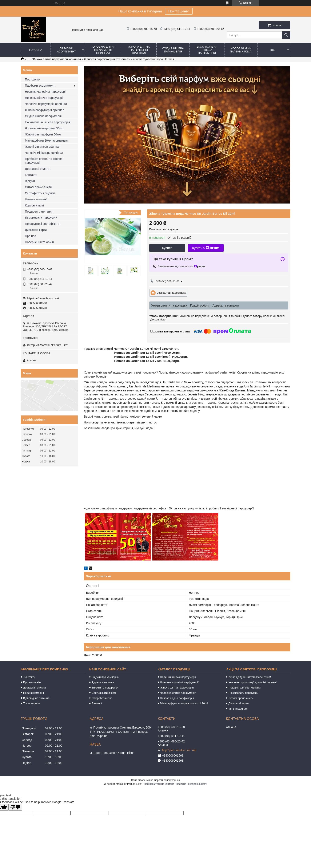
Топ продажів (31, 703)
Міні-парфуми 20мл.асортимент (47, 141)
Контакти (31, 175)
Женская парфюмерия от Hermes (107, 59)
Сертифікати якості (104, 693)
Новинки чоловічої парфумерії (46, 92)
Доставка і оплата (37, 169)
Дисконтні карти (36, 230)
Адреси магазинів (103, 682)
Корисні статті (35, 205)
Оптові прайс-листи (38, 187)
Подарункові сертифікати (42, 224)
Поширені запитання (39, 212)
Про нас (31, 236)
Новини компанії (36, 199)
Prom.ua (175, 780)
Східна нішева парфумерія (173, 50)
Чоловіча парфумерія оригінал (46, 104)
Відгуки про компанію (105, 677)
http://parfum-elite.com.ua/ (43, 298)
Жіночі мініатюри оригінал (43, 147)
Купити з (206, 248)
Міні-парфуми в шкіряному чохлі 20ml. (184, 703)
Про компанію (32, 682)
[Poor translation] (15, 807)
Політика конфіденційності (192, 784)
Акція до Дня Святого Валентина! (250, 677)
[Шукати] (286, 35)
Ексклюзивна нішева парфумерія (207, 50)
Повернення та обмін (39, 242)
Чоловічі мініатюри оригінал (44, 153)
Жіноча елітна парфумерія (177, 688)
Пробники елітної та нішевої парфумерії (44, 161)
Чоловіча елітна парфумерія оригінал (103, 50)
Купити (167, 248)
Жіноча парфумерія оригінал (45, 110)
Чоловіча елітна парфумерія (178, 693)
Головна (36, 50)
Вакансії (97, 703)
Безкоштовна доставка (172, 293)
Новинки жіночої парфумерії (44, 98)
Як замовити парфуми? (41, 218)
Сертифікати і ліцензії (40, 193)
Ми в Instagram (238, 709)
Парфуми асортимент (67, 50)
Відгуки (30, 181)
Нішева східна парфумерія (177, 698)
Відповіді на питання (36, 698)
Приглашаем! (179, 11)
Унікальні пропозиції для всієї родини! (252, 682)
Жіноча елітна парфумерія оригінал (139, 50)
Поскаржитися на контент (159, 784)
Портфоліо (32, 79)
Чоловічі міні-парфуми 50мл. (241, 50)
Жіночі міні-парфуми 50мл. (43, 134)
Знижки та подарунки (105, 688)
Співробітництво (102, 698)
